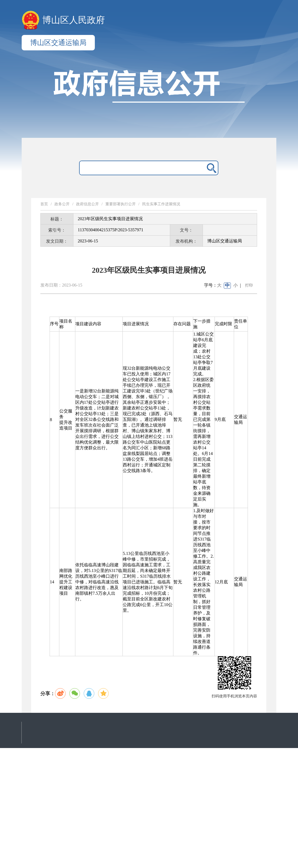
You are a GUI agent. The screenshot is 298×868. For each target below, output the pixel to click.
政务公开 (62, 204)
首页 (44, 204)
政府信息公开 (88, 204)
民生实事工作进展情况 (161, 204)
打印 (249, 285)
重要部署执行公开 (121, 204)
